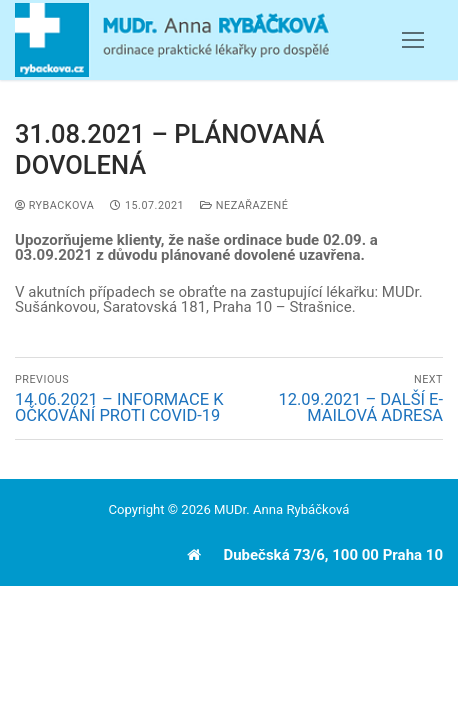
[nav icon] (412, 40)
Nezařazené (244, 205)
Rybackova (54, 205)
